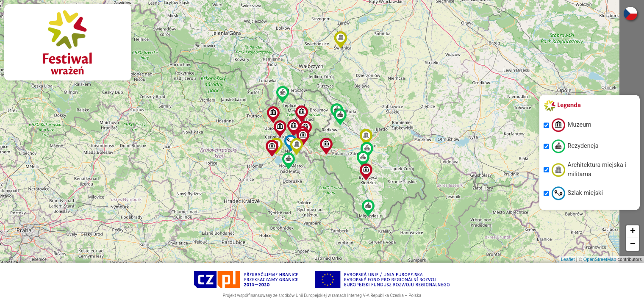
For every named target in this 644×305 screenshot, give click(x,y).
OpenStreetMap (600, 259)
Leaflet (568, 259)
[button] (280, 129)
